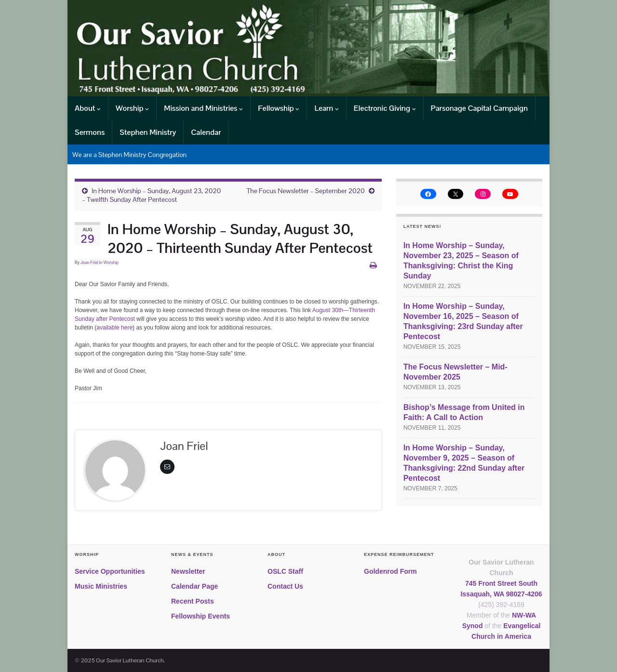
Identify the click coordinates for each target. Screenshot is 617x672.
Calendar (206, 132)
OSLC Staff (285, 571)
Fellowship (279, 108)
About (88, 108)
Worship (132, 108)
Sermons (90, 132)
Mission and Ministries (203, 108)
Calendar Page (194, 586)
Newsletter (188, 571)
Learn (326, 108)
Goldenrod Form (390, 571)
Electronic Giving (385, 108)
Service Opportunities (110, 571)
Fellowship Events (201, 616)
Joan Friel (89, 263)
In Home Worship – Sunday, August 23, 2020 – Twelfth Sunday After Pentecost (151, 195)
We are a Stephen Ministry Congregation (129, 155)
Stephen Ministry (148, 132)
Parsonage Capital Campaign (479, 108)
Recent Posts (193, 601)
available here (114, 328)
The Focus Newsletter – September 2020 (305, 191)
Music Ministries (101, 586)
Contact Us (285, 586)
